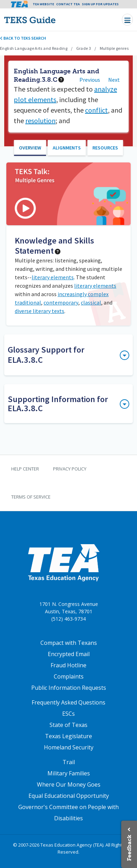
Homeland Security (69, 747)
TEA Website (43, 4)
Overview (30, 148)
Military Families (69, 773)
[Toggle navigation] (127, 20)
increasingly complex (83, 294)
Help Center (25, 469)
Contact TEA (68, 4)
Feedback (129, 848)
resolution (40, 121)
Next (114, 80)
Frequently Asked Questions (68, 702)
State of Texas (68, 725)
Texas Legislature (68, 736)
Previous (90, 80)
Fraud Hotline (68, 665)
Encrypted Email (69, 654)
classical (91, 302)
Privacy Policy (70, 469)
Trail (69, 762)
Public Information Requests (69, 688)
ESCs (68, 714)
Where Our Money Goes (69, 784)
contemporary (61, 302)
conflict (96, 110)
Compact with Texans (69, 643)
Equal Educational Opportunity (69, 796)
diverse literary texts (40, 311)
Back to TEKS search (23, 38)
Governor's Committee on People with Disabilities (68, 813)
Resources (105, 148)
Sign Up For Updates (100, 4)
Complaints (69, 676)
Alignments (67, 148)
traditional (28, 302)
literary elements (53, 277)
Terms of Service (31, 497)
